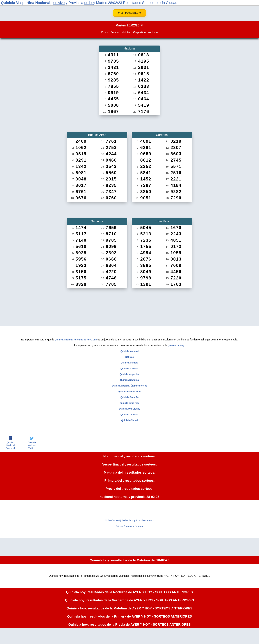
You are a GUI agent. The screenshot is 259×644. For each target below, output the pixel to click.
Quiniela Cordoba (129, 415)
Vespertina (139, 32)
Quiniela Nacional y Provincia (129, 526)
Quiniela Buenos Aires (129, 392)
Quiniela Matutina (129, 369)
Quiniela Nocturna (129, 380)
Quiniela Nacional (130, 351)
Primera (115, 32)
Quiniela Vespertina (129, 374)
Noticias (130, 357)
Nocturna (153, 32)
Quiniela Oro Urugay (130, 409)
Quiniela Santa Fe (130, 397)
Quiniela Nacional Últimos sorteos (130, 386)
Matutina (126, 32)
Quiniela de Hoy (176, 345)
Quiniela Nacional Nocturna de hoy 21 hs (76, 340)
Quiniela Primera (129, 363)
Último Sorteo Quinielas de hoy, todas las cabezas (129, 520)
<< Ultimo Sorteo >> (130, 13)
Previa (105, 32)
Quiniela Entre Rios (130, 403)
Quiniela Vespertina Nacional (26, 3)
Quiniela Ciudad (129, 420)
